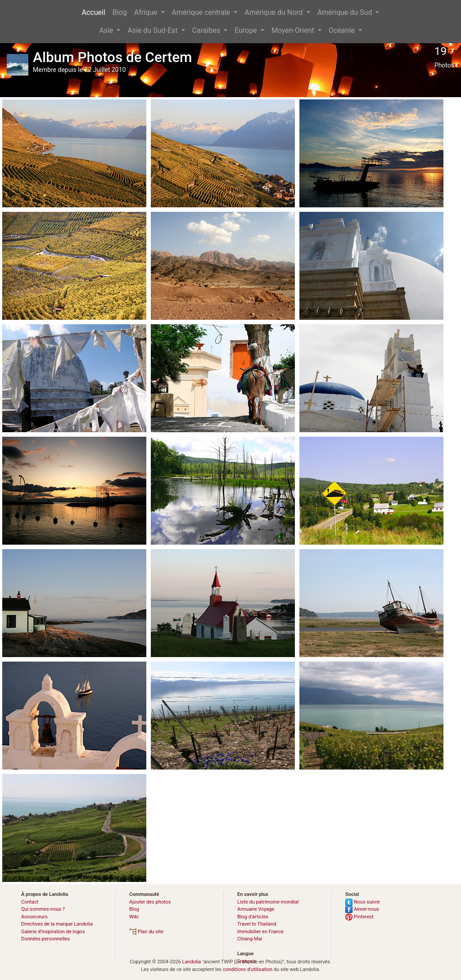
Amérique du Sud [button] (346, 12)
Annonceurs (34, 917)
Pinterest (359, 917)
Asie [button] (107, 30)
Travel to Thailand (257, 924)
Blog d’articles (253, 917)
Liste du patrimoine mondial (268, 902)
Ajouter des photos (150, 902)
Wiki (134, 917)
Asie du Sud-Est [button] (153, 30)
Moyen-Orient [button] (294, 30)
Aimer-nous (362, 909)
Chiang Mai (250, 939)
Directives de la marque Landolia (57, 924)
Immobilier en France (260, 932)
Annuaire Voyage (256, 909)
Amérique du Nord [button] (274, 12)
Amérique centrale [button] (202, 12)
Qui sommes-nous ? (43, 909)
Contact (30, 902)
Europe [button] (247, 30)
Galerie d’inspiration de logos (53, 932)
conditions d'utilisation (248, 969)
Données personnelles (45, 939)
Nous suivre (363, 902)
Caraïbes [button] (207, 30)
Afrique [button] (147, 12)
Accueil (94, 12)
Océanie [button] (343, 30)
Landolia (191, 962)
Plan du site (146, 932)
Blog (120, 12)
